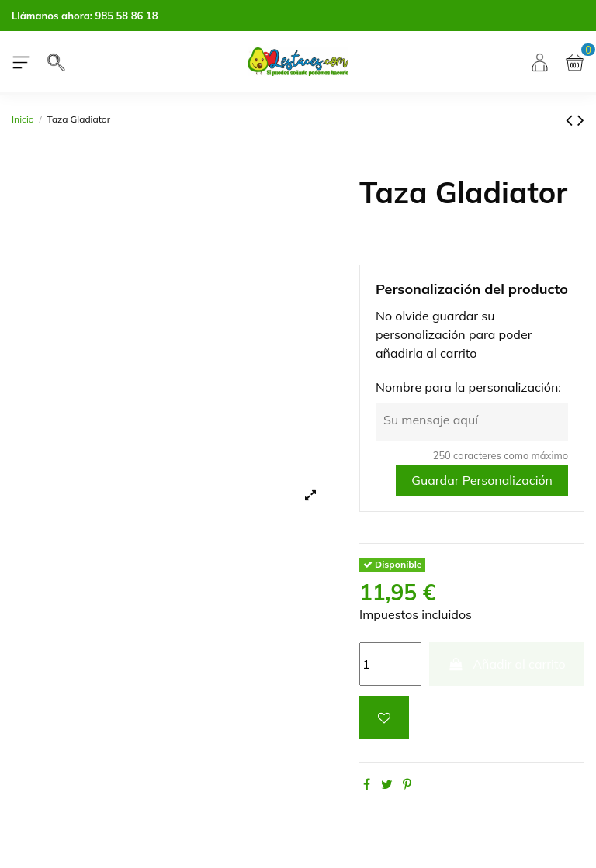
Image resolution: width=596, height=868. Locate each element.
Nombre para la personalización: (468, 387)
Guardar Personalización (482, 480)
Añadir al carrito (507, 664)
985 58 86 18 (127, 16)
